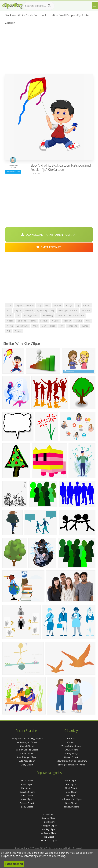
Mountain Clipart (49, 840)
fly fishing (42, 310)
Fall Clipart (71, 784)
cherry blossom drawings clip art (27, 739)
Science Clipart (27, 803)
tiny (61, 326)
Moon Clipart (71, 781)
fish (9, 331)
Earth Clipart (27, 796)
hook (53, 326)
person (87, 305)
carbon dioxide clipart (27, 750)
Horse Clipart (71, 792)
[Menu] (95, 6)
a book (10, 321)
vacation (86, 310)
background (23, 326)
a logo (69, 305)
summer (58, 305)
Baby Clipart (27, 807)
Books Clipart (27, 784)
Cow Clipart (49, 814)
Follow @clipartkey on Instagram (71, 761)
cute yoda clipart (27, 761)
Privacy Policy (71, 753)
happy (19, 305)
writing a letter (31, 315)
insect (10, 315)
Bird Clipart (49, 822)
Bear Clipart (71, 803)
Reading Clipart (49, 818)
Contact (71, 742)
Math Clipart (27, 781)
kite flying (48, 315)
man (44, 326)
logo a (18, 310)
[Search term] (39, 6)
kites (88, 321)
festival (44, 321)
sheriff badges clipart (27, 757)
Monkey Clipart (49, 829)
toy (40, 305)
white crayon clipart (27, 742)
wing (35, 326)
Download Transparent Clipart (49, 235)
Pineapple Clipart (49, 826)
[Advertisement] (49, 50)
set (18, 315)
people (18, 331)
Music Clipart (27, 799)
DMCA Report (71, 750)
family (33, 321)
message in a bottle (68, 310)
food (9, 305)
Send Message (13, 171)
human (85, 326)
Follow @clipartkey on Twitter (71, 765)
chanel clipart (27, 746)
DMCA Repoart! (49, 247)
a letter (55, 321)
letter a (30, 305)
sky (53, 310)
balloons (22, 321)
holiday (67, 321)
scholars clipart (27, 753)
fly (78, 305)
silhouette (72, 326)
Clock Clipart (71, 788)
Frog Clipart (27, 788)
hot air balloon (76, 315)
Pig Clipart (49, 837)
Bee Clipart (71, 796)
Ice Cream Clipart (49, 833)
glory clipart (27, 765)
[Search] (49, 6)
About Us (71, 739)
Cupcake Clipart (27, 792)
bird (47, 305)
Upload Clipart (71, 757)
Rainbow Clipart (71, 807)
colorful (29, 310)
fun (9, 310)
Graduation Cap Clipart (71, 799)
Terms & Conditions (71, 746)
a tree (10, 326)
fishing (78, 321)
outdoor (61, 315)
